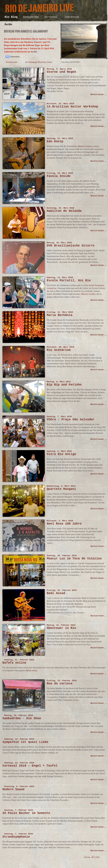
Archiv (34, 52)
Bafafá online (31, 671)
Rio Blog (12, 17)
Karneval (53, 17)
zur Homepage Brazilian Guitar (38, 62)
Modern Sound (84, 146)
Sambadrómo (32, 17)
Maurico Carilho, (88, 294)
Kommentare (12, 62)
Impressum (72, 17)
